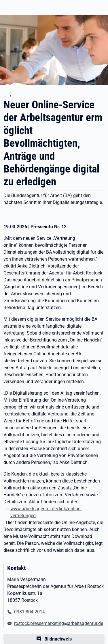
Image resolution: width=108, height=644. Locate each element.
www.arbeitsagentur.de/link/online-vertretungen (46, 512)
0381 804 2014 (30, 612)
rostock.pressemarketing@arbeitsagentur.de (59, 623)
